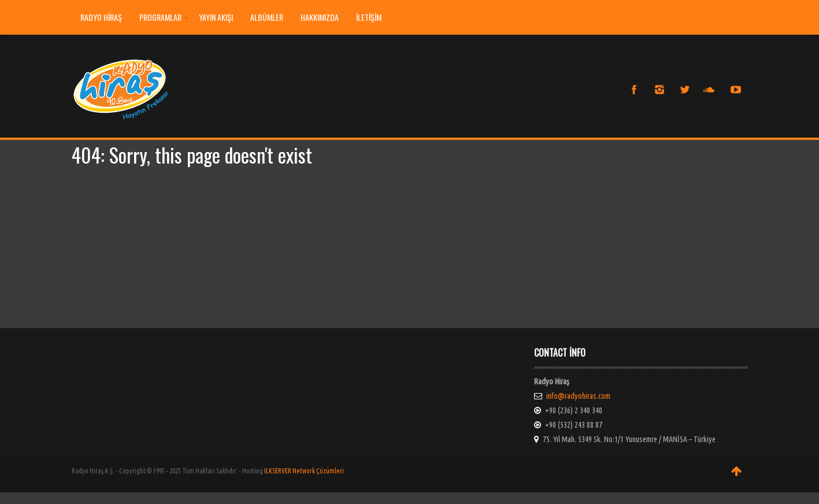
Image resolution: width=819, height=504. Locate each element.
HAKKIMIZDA (320, 17)
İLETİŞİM (369, 17)
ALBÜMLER (267, 17)
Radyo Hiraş (101, 17)
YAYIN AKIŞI (216, 17)
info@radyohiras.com (578, 396)
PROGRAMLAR (164, 17)
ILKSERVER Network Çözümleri (304, 471)
